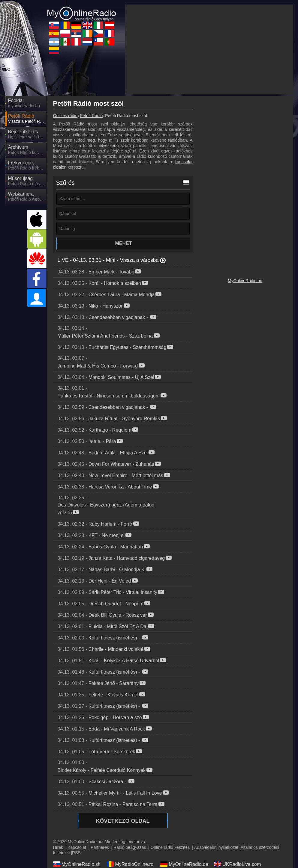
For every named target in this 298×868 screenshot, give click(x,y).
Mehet (124, 243)
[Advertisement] (209, 49)
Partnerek (100, 847)
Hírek (58, 847)
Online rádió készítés (170, 847)
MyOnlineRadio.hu (245, 281)
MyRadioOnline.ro (130, 864)
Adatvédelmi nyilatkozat (216, 847)
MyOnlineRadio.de (184, 864)
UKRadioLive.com (237, 864)
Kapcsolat (77, 847)
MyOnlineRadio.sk (77, 864)
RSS (76, 853)
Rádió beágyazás (130, 847)
